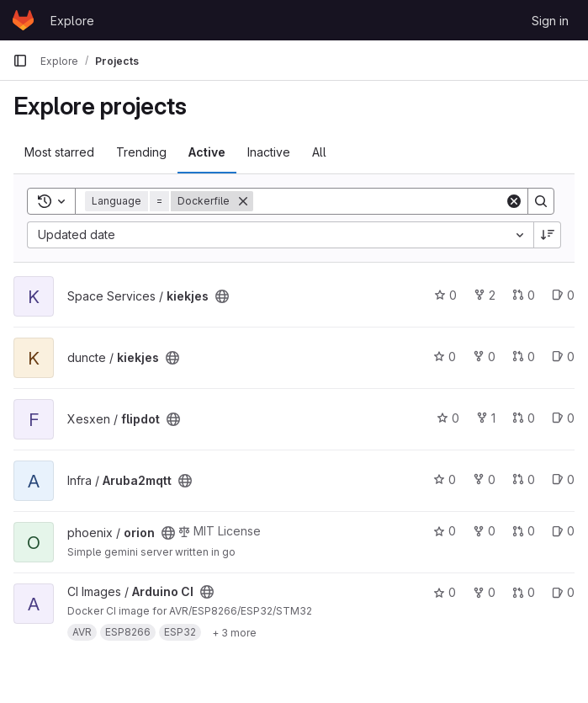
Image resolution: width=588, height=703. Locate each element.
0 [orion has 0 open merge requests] (524, 531)
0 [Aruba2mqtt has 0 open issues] (563, 479)
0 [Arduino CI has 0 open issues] (563, 592)
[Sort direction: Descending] (548, 235)
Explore (72, 21)
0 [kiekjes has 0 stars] (445, 295)
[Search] (379, 201)
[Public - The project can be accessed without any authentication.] (222, 296)
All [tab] (319, 152)
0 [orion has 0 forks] (484, 531)
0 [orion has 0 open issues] (563, 531)
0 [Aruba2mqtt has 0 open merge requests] (524, 479)
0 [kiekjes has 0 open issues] (563, 295)
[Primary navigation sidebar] (20, 61)
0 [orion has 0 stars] (445, 531)
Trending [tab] (141, 152)
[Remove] (243, 201)
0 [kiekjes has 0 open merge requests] (524, 295)
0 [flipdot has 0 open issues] (563, 418)
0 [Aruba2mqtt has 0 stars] (445, 479)
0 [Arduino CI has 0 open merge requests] (524, 592)
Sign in (550, 21)
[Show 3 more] (234, 632)
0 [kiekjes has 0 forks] (484, 357)
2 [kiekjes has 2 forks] (485, 295)
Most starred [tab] (59, 152)
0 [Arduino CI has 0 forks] (484, 592)
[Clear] (514, 201)
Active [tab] (207, 152)
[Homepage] (23, 20)
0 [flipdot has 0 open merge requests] (524, 418)
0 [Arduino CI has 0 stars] (445, 592)
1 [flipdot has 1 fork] (486, 418)
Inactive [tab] (269, 152)
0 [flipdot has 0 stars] (448, 418)
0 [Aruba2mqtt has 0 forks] (484, 479)
